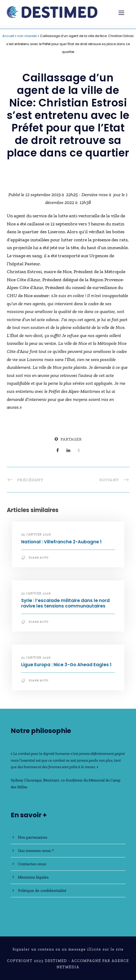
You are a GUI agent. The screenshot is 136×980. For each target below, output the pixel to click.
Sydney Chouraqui (26, 780)
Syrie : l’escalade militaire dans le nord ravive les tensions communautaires (65, 603)
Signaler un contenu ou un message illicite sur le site (68, 949)
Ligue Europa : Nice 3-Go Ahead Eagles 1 (66, 665)
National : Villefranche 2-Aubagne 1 (61, 542)
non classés (27, 36)
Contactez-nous (32, 864)
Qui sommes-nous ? (36, 850)
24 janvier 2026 (36, 534)
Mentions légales (33, 877)
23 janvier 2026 (36, 593)
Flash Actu (39, 558)
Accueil (8, 36)
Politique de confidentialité (42, 890)
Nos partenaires (33, 837)
